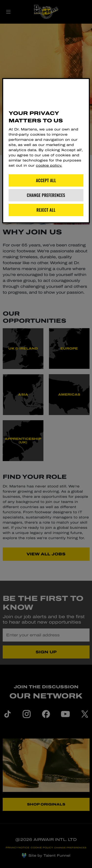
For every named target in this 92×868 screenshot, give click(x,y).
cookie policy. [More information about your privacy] (49, 166)
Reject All (46, 210)
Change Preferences (46, 195)
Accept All (46, 180)
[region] (46, 151)
